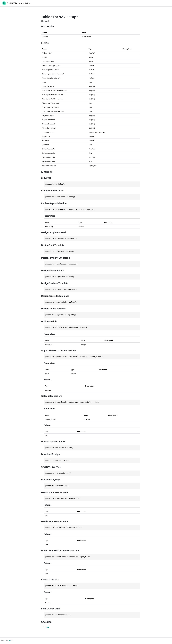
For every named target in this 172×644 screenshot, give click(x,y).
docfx (11, 640)
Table (47, 627)
